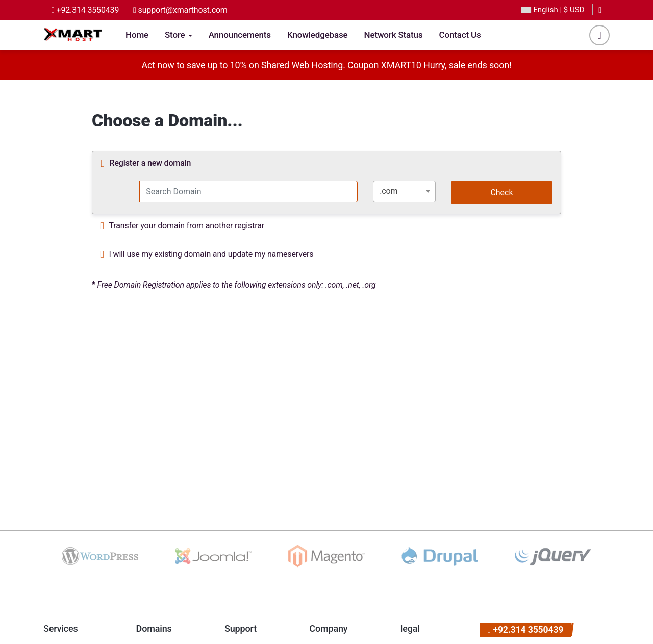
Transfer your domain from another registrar (182, 226)
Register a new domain (146, 164)
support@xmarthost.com (180, 10)
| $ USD (552, 10)
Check (501, 192)
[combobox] (404, 191)
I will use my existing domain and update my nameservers (207, 255)
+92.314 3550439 (85, 10)
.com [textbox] (388, 191)
